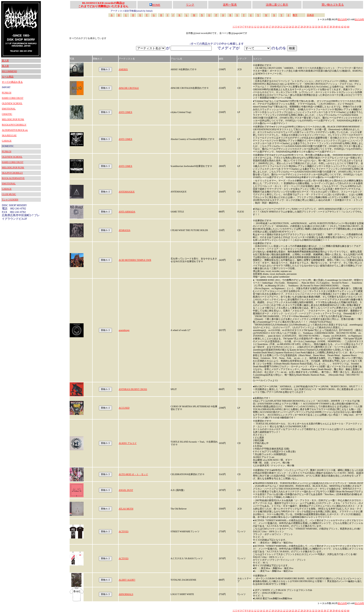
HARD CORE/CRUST (13, 98)
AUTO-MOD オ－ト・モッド (133, 474)
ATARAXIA (124, 230)
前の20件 (342, 19)
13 (258, 27)
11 (252, 27)
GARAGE (7, 141)
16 (267, 27)
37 (328, 27)
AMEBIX (123, 69)
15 (264, 27)
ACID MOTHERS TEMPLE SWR (135, 260)
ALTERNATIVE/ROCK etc (15, 130)
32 (313, 27)
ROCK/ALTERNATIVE (13, 178)
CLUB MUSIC (9, 194)
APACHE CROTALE (129, 88)
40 (336, 27)
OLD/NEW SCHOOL (12, 103)
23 (287, 27)
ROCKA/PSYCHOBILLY (14, 125)
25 (293, 27)
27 (299, 27)
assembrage (124, 330)
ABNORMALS (126, 594)
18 (273, 27)
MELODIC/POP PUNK (13, 119)
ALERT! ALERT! (127, 580)
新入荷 (5, 61)
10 (250, 27)
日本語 (310, 15)
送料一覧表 (230, 5)
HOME (155, 5)
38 (331, 27)
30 (307, 27)
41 (339, 27)
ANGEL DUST (126, 490)
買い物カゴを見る (333, 5)
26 (296, 27)
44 (348, 27)
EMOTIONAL (9, 109)
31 (310, 27)
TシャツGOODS (10, 200)
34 (319, 27)
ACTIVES (123, 531)
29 (305, 27)
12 (255, 27)
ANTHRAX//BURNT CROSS (133, 389)
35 (322, 27)
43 (345, 27)
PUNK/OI (7, 93)
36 (325, 27)
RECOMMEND (9, 71)
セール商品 (8, 77)
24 (290, 27)
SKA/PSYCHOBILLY (12, 173)
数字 (295, 15)
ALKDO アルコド (128, 443)
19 (276, 27)
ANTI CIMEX (125, 112)
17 (270, 27)
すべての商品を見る (12, 82)
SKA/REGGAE (9, 135)
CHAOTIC (7, 114)
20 (278, 27)
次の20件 (359, 19)
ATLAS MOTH (126, 509)
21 (281, 27)
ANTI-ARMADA (127, 212)
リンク (190, 5)
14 (261, 27)
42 (342, 27)
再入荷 (5, 66)
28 (302, 27)
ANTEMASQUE (127, 192)
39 (334, 27)
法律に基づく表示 (277, 5)
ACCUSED (124, 408)
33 (316, 27)
